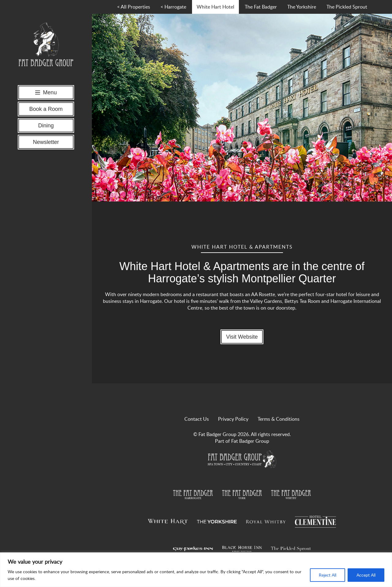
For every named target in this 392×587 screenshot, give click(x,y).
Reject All (328, 575)
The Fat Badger (261, 7)
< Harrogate (173, 7)
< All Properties (134, 7)
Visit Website (242, 337)
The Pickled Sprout (347, 7)
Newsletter (46, 142)
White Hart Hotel (215, 7)
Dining (46, 126)
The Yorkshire (302, 7)
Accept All (366, 575)
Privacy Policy (233, 419)
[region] (196, 570)
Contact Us (197, 419)
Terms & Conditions (279, 419)
